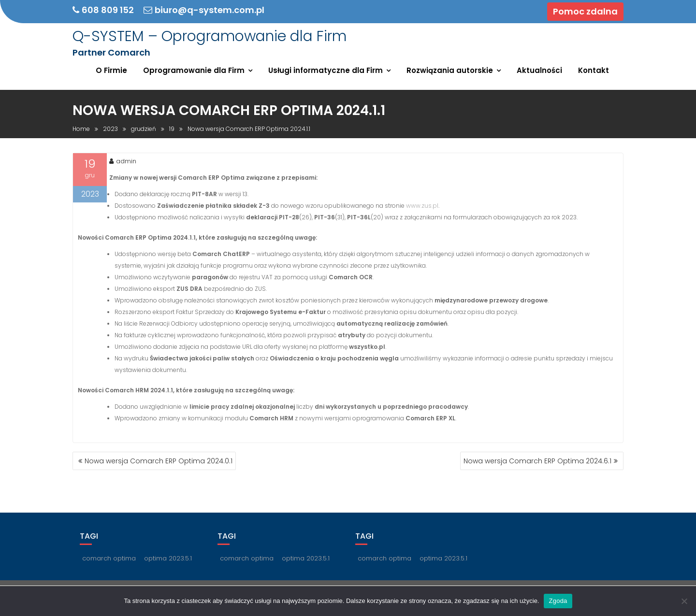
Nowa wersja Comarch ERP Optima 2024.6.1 (537, 461)
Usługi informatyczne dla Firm (326, 70)
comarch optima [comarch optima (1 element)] (109, 558)
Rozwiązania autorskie (450, 70)
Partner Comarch (111, 52)
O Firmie (111, 70)
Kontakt (594, 70)
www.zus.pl (422, 206)
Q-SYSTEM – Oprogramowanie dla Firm (210, 36)
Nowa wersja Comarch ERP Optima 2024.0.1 (159, 461)
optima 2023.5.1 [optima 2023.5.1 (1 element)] (168, 558)
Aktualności (539, 70)
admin (123, 161)
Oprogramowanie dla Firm (194, 70)
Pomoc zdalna (585, 11)
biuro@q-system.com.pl (204, 10)
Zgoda (558, 601)
